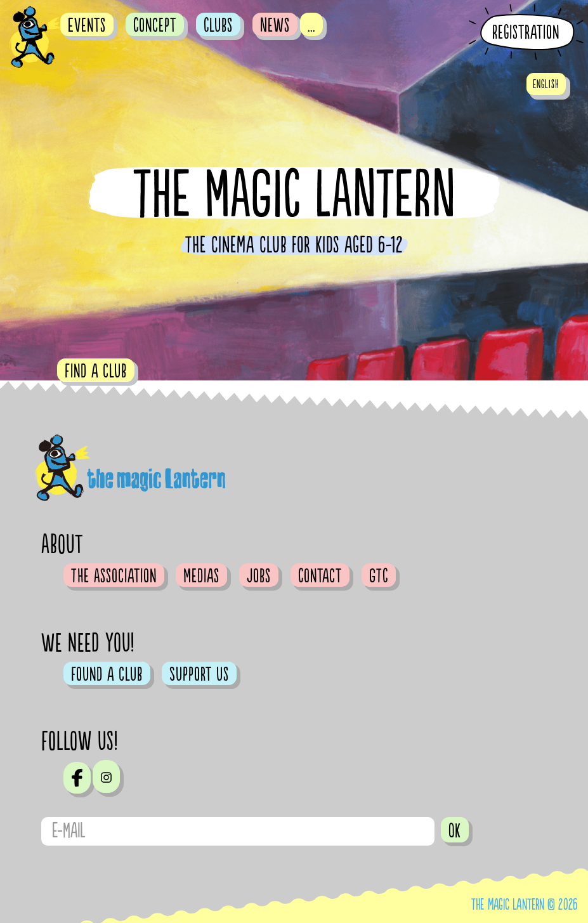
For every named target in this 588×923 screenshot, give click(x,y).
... (311, 25)
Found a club (107, 674)
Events (87, 25)
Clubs (218, 25)
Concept (155, 25)
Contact (320, 576)
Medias (201, 576)
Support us (199, 674)
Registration (526, 33)
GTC (379, 576)
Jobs (259, 576)
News (275, 25)
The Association (114, 576)
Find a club (96, 371)
